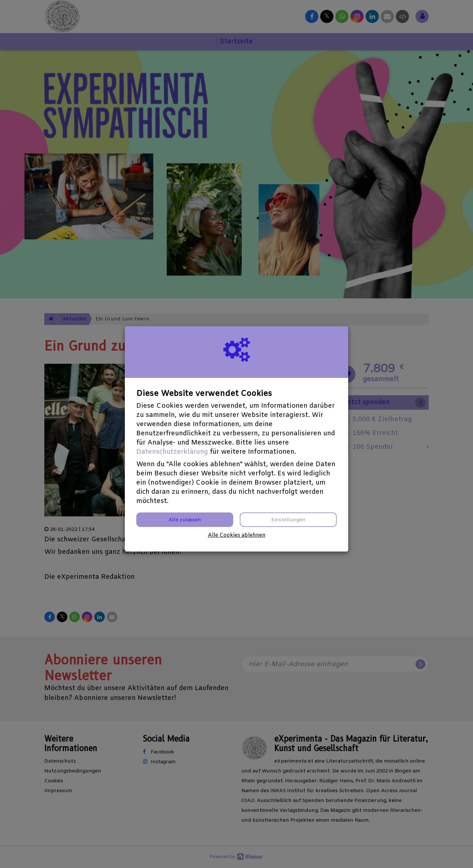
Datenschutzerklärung (172, 452)
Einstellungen (288, 520)
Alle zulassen (185, 520)
